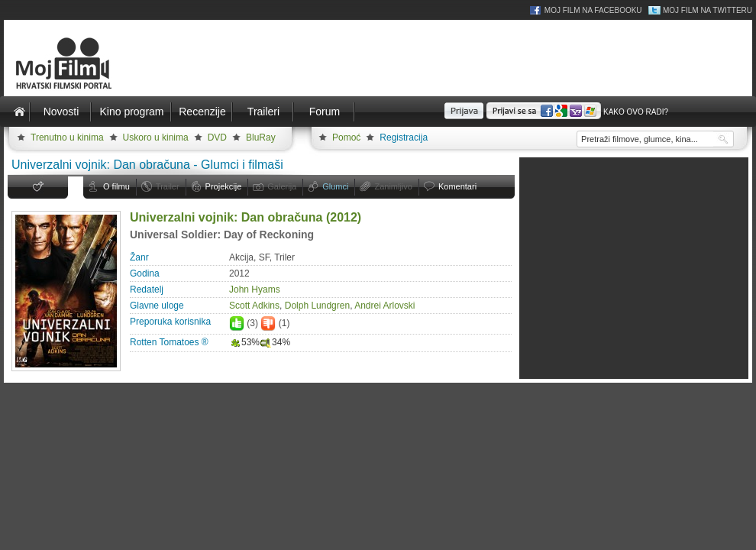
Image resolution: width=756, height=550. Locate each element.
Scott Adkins (254, 306)
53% (244, 342)
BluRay (261, 137)
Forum (325, 112)
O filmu (116, 186)
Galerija (282, 186)
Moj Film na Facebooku (593, 10)
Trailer (168, 186)
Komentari (457, 186)
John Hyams (255, 290)
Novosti (61, 112)
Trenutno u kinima (67, 137)
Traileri (263, 112)
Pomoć (346, 137)
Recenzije (202, 112)
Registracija (404, 137)
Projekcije (224, 186)
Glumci (335, 186)
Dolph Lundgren (317, 306)
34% (275, 342)
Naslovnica (19, 112)
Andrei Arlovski (384, 306)
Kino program (131, 112)
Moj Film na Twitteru (708, 10)
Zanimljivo (393, 186)
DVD (217, 137)
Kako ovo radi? (636, 112)
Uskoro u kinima (156, 137)
